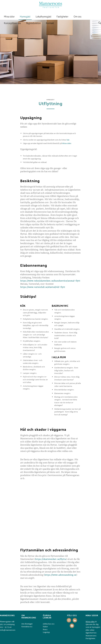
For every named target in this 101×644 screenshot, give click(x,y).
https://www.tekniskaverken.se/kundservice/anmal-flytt (50, 281)
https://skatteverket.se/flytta (51, 559)
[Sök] (99, 23)
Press (45, 630)
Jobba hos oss (49, 624)
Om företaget (27, 624)
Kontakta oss (27, 627)
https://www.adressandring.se (60, 575)
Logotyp (46, 632)
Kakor (45, 627)
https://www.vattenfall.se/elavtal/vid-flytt (43, 287)
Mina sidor (67, 143)
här (68, 140)
